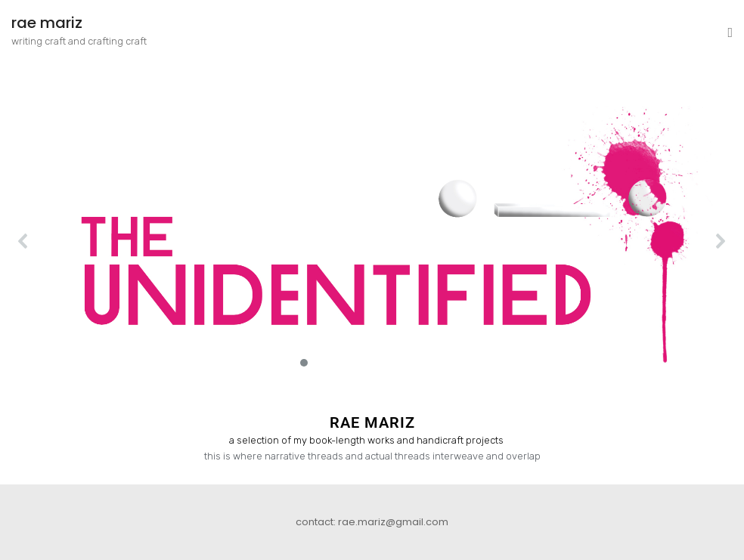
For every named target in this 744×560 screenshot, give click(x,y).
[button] (372, 241)
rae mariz (47, 23)
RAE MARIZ (372, 422)
